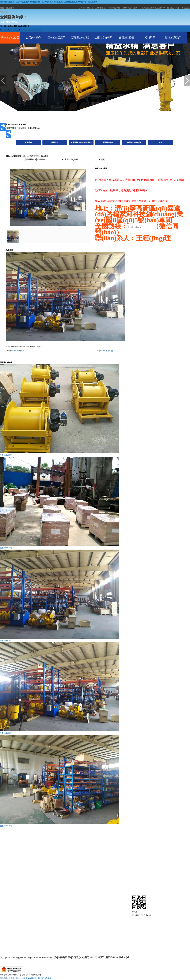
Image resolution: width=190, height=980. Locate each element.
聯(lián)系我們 (173, 38)
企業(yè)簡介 (33, 38)
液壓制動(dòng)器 (25, 936)
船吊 (7, 944)
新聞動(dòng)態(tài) (80, 44)
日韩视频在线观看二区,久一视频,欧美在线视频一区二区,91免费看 (26, 978)
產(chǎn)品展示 (57, 38)
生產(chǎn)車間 (103, 38)
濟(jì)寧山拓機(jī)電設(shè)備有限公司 (76, 957)
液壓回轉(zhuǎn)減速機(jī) (38, 922)
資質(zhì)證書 (127, 38)
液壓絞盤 (13, 914)
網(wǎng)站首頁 (10, 38)
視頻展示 (150, 38)
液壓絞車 (13, 907)
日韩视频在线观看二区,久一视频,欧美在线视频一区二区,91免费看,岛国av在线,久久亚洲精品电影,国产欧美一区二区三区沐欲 (49, 2)
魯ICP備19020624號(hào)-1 (114, 957)
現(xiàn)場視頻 (97, 944)
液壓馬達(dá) (19, 929)
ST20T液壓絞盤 (107, 351)
